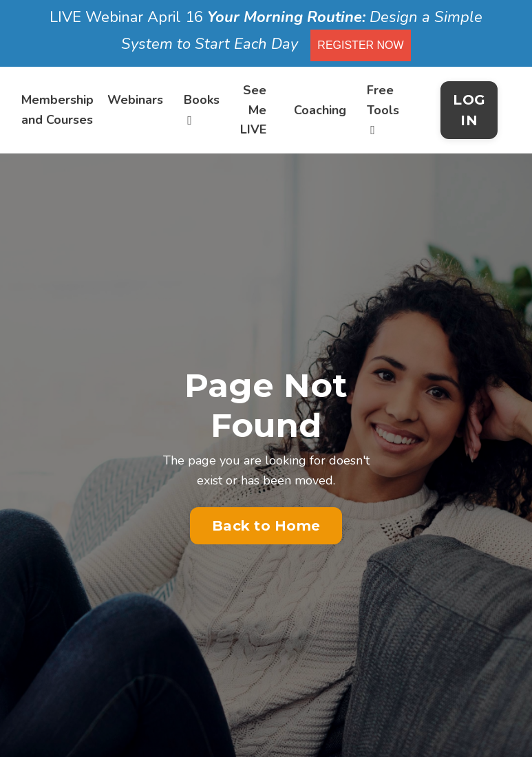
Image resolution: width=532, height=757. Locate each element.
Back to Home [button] (266, 526)
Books (202, 109)
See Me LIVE (253, 110)
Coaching (320, 110)
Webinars (135, 100)
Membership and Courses (57, 110)
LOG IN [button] (469, 110)
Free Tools (383, 109)
